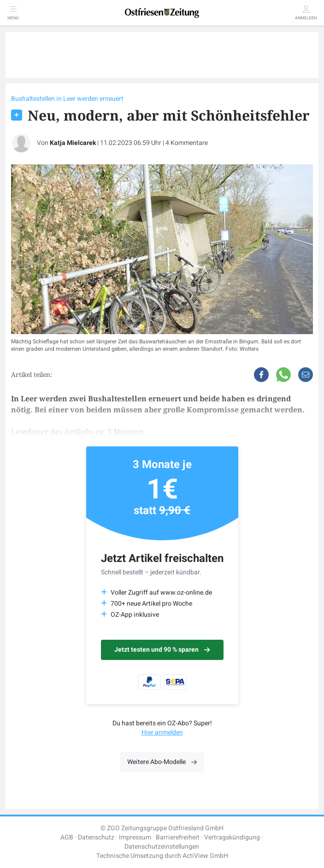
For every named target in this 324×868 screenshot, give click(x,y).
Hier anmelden (162, 732)
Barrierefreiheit (178, 837)
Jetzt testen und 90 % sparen (162, 650)
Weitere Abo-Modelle (162, 762)
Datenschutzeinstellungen (162, 847)
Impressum (135, 837)
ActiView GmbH (205, 856)
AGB (67, 837)
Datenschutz (96, 837)
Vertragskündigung (232, 837)
